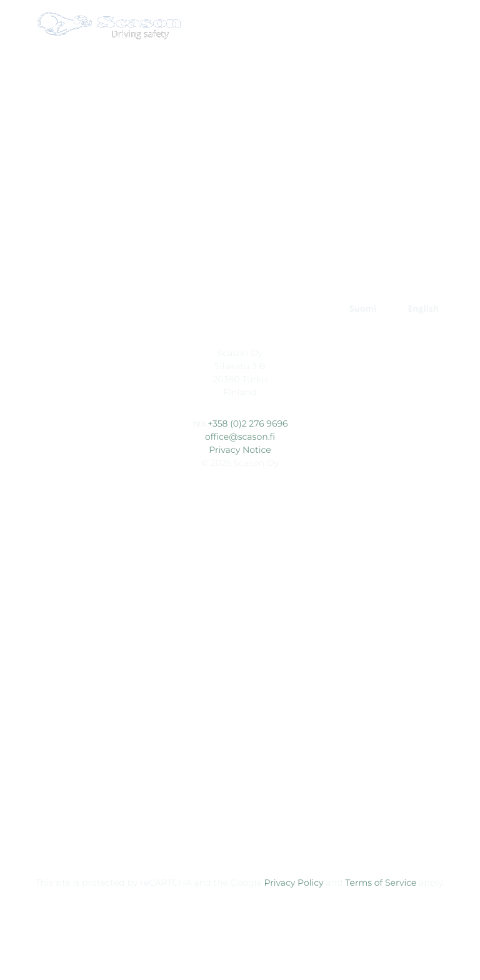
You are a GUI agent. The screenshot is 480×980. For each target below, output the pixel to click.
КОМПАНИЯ (207, 309)
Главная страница (103, 279)
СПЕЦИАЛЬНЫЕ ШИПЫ (235, 279)
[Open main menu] (458, 26)
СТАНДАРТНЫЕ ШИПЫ (371, 279)
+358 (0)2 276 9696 (247, 423)
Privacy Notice (240, 450)
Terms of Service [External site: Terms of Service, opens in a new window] (381, 883)
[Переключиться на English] (423, 309)
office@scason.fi (240, 437)
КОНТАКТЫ (292, 309)
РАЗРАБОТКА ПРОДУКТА (95, 309)
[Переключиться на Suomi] (363, 309)
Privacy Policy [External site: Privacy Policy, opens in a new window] (293, 883)
